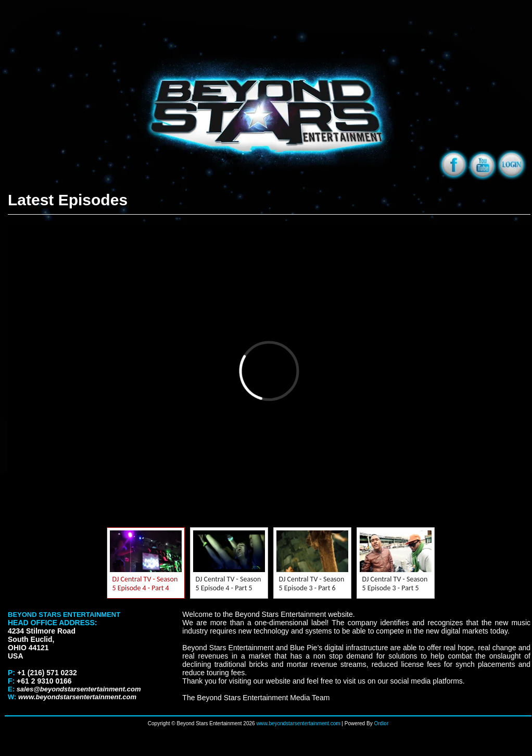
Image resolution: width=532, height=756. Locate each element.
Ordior (381, 723)
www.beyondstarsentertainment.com (298, 723)
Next (451, 563)
